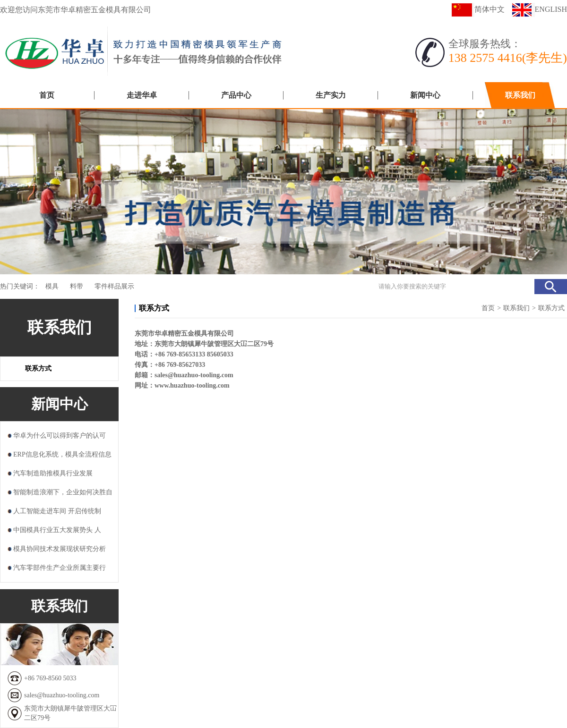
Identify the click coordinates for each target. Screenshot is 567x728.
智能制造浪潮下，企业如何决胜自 (63, 492)
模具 (52, 286)
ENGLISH (539, 9)
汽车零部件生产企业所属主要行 (60, 568)
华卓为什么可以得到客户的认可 (60, 436)
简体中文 (478, 9)
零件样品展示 (114, 286)
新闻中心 (425, 95)
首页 (47, 95)
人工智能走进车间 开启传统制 (57, 511)
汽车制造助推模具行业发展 (53, 473)
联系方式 (38, 368)
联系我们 (520, 95)
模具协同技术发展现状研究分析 (60, 549)
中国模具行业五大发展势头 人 (57, 530)
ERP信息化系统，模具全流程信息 (62, 454)
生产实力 (331, 95)
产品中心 (236, 95)
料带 (77, 286)
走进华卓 (142, 95)
